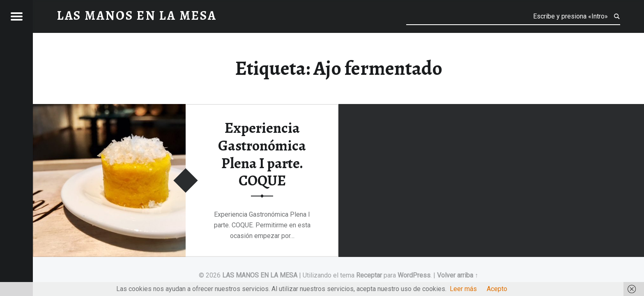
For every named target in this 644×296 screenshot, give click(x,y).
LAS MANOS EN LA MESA (260, 275)
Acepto (497, 289)
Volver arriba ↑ (458, 275)
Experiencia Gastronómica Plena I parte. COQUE (262, 154)
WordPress (414, 275)
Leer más (463, 289)
